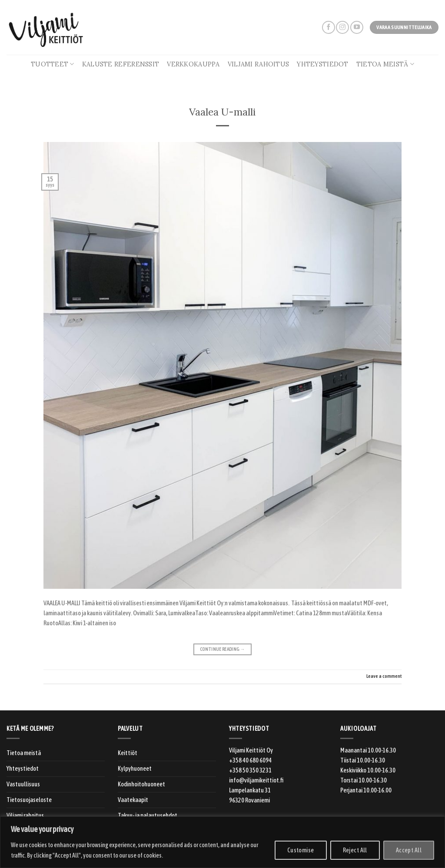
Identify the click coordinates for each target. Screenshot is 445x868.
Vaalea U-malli (222, 112)
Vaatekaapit (133, 800)
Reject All (355, 850)
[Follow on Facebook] (329, 27)
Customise (301, 850)
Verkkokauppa (193, 64)
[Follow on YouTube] (357, 27)
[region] (222, 842)
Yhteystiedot (322, 64)
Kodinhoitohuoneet (141, 784)
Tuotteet (53, 64)
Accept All (409, 850)
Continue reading (222, 649)
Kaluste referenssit (121, 64)
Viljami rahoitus (259, 64)
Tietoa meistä (385, 64)
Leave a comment (384, 676)
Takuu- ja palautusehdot (148, 815)
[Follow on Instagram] (342, 27)
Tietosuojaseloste (29, 800)
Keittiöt (128, 753)
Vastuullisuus (23, 784)
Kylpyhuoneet (135, 769)
